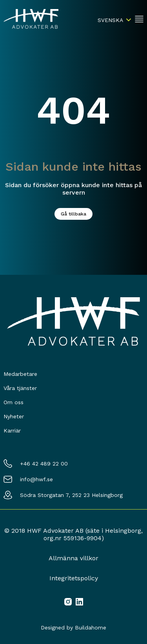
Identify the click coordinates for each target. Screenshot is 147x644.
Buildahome (91, 627)
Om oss (14, 402)
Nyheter (14, 416)
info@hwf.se (36, 479)
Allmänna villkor (73, 558)
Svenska (110, 20)
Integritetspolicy (74, 578)
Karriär (12, 431)
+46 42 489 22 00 (44, 464)
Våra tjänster (20, 388)
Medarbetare (20, 374)
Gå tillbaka (73, 214)
